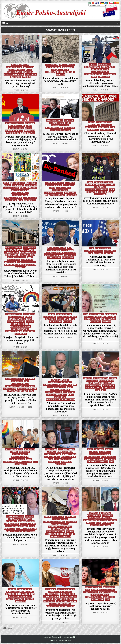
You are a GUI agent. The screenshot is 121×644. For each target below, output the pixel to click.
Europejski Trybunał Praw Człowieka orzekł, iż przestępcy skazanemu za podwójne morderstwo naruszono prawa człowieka (60, 267)
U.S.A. (113, 127)
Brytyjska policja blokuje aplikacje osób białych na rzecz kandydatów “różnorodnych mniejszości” (100, 201)
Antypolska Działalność (14, 247)
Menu (7, 23)
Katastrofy (94, 452)
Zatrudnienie (66, 130)
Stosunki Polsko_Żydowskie (66, 601)
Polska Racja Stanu (14, 72)
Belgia (86, 314)
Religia (94, 77)
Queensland (30, 599)
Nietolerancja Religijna (100, 69)
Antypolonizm (51, 589)
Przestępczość (91, 127)
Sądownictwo (31, 265)
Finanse (90, 449)
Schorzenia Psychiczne (54, 72)
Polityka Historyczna (17, 70)
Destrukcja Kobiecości (14, 314)
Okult (29, 319)
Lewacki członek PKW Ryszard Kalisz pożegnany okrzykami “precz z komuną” (21, 83)
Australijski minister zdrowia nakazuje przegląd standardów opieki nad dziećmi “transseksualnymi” (21, 609)
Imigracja (91, 122)
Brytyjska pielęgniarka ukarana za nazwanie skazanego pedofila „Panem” (21, 340)
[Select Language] (97, 5)
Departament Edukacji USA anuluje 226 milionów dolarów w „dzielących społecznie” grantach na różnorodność (21, 472)
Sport (97, 390)
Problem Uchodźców (109, 457)
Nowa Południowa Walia (100, 72)
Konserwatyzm (29, 67)
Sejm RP (71, 395)
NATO (91, 248)
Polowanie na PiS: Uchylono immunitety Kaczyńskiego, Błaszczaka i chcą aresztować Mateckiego (60, 407)
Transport (90, 523)
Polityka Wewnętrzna (104, 122)
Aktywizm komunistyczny (20, 65)
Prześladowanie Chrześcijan (54, 195)
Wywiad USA (108, 253)
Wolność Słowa (61, 464)
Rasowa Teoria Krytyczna (54, 255)
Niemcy (68, 123)
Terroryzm (24, 391)
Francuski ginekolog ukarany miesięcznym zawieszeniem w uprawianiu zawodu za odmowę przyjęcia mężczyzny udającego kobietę (60, 545)
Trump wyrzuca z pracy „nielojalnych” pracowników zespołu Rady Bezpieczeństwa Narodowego (100, 261)
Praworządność (109, 74)
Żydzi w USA (67, 321)
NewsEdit (16, 90)
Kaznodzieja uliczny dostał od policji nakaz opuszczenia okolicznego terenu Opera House (100, 83)
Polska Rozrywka (13, 260)
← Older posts (7, 628)
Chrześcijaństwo (52, 65)
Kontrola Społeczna (16, 128)
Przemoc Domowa (10, 389)
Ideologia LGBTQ (68, 67)
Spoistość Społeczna (106, 192)
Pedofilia (30, 321)
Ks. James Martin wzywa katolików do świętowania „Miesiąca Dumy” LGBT (60, 81)
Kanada (29, 126)
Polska (29, 70)
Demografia (98, 182)
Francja (7, 524)
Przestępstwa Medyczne (20, 329)
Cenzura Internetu (97, 314)
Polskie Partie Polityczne (60, 390)
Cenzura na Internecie (92, 317)
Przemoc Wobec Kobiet (94, 388)
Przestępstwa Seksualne (60, 70)
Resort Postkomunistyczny (14, 74)
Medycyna (28, 317)
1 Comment (69, 338)
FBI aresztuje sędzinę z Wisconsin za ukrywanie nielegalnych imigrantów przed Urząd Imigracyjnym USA (100, 137)
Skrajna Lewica (31, 74)
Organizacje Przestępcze (20, 193)
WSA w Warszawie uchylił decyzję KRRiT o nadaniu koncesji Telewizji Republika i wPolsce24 (21, 273)
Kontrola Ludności (108, 67)
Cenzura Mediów (30, 247)
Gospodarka (69, 120)
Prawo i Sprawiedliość (54, 392)
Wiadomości (27, 77)
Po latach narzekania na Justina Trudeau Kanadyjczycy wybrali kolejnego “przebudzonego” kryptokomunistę (21, 141)
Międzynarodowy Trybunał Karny (64, 253)
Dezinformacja (31, 183)
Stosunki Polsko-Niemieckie (26, 529)
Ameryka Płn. (30, 123)
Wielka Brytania (100, 194)
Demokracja (108, 182)
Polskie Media (28, 72)
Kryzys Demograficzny (13, 526)
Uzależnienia (60, 74)
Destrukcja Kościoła (67, 65)
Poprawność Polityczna (93, 74)
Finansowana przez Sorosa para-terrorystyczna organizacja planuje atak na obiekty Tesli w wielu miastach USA (21, 399)
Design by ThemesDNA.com (60, 640)
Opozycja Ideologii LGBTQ (20, 190)
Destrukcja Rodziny (53, 67)
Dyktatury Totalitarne (17, 126)
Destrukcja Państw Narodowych (60, 382)
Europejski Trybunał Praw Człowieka (60, 250)
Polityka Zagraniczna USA (94, 251)
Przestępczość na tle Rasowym (96, 189)
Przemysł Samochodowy (54, 128)
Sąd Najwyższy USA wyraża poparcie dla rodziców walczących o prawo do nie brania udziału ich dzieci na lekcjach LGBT (21, 208)
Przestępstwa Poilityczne (26, 262)
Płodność (70, 531)
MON (75, 385)
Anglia (90, 182)
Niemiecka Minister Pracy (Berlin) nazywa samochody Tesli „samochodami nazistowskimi (60, 137)
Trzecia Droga (16, 77)
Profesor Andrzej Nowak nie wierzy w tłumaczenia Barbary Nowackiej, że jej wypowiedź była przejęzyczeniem (60, 614)
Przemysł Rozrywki (90, 592)
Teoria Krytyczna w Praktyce (98, 461)
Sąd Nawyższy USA (30, 198)
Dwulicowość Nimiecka (55, 120)
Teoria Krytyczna (13, 133)
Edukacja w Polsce (52, 594)
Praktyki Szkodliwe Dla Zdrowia (60, 527)
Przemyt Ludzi (107, 125)
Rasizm (112, 189)
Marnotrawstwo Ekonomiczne (100, 454)
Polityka (28, 128)
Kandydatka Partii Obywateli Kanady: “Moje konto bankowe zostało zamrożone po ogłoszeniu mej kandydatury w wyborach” (60, 203)
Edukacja (7, 185)
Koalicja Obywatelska (14, 67)
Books (6, 183)
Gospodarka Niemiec (57, 123)
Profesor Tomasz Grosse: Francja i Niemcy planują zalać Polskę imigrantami (21, 537)
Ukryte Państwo (93, 130)
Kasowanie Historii (92, 185)
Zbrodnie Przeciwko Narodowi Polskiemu (60, 399)
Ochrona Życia (72, 522)
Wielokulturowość (28, 133)
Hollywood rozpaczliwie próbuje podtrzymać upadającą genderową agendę (100, 606)
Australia (93, 64)
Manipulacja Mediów (28, 255)
